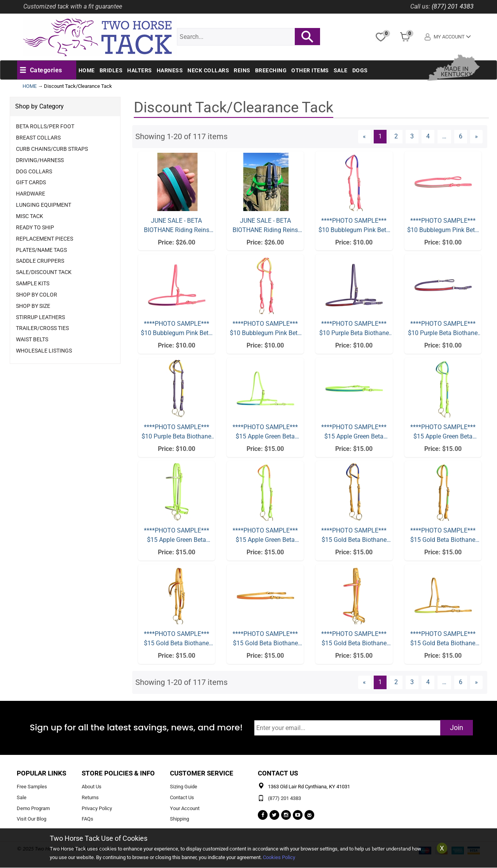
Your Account (185, 808)
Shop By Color (37, 295)
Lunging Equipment (44, 205)
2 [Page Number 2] (398, 136)
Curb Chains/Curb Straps (52, 149)
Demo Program (33, 808)
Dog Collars (34, 171)
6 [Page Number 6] (463, 136)
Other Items (310, 70)
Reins (242, 70)
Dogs (360, 70)
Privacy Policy (97, 808)
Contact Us (182, 797)
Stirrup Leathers (40, 317)
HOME (30, 86)
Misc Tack (30, 216)
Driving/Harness (40, 160)
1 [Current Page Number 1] (382, 136)
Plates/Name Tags (41, 250)
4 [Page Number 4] (430, 136)
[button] (41, 70)
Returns (90, 797)
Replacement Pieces (45, 239)
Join (457, 727)
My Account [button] (449, 37)
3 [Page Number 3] (414, 136)
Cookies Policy (279, 857)
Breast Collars (38, 138)
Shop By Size (33, 306)
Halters (140, 70)
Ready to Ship (35, 227)
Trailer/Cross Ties (42, 328)
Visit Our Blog (31, 819)
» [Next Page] (479, 136)
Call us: (420, 6)
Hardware (31, 194)
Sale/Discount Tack (44, 272)
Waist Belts (32, 339)
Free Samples (32, 787)
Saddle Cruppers (40, 261)
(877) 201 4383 (453, 6)
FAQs (87, 819)
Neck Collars (208, 70)
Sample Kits (33, 283)
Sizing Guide (184, 787)
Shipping (179, 819)
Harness (170, 70)
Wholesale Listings (44, 351)
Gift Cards (31, 182)
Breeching (271, 70)
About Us (92, 787)
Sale (341, 70)
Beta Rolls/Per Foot (45, 126)
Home (87, 70)
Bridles (111, 70)
